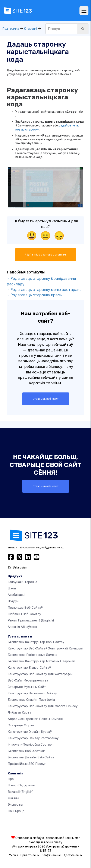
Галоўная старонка (22, 582)
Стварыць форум (21, 725)
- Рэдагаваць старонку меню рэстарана (44, 290)
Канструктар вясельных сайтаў (32, 693)
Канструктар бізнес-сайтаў (29, 668)
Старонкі (31, 29)
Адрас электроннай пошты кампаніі (35, 719)
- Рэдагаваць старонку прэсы (35, 295)
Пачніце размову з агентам (46, 255)
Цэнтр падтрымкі (21, 785)
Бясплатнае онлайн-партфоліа (31, 700)
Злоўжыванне (51, 855)
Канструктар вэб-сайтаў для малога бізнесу (43, 706)
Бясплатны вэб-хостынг (26, 751)
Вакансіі (21, 792)
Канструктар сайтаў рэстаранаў (33, 738)
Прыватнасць (30, 855)
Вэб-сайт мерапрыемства (28, 680)
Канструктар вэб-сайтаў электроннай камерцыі (45, 648)
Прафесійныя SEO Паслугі (27, 764)
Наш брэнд (16, 811)
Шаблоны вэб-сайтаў (24, 614)
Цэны (12, 588)
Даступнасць (73, 855)
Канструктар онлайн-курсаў (30, 732)
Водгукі (13, 601)
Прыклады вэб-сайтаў (25, 608)
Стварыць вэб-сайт (46, 399)
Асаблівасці (16, 595)
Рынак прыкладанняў (31, 620)
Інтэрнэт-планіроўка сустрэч (31, 745)
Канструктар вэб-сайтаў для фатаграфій (40, 674)
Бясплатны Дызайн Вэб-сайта (31, 757)
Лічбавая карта (19, 712)
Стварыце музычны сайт (27, 687)
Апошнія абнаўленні (23, 627)
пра (11, 779)
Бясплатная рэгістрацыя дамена (32, 655)
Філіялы (13, 798)
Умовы (13, 855)
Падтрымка (11, 29)
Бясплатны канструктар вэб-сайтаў (36, 642)
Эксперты (15, 805)
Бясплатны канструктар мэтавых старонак (41, 661)
